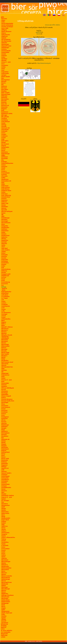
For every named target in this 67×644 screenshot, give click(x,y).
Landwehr (5, 304)
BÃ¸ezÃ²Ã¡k (5, 117)
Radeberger (5, 425)
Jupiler (4, 252)
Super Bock (5, 520)
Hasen (3, 213)
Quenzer (4, 423)
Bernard (4, 88)
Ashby (3, 67)
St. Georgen (5, 500)
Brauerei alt (5, 105)
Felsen (4, 165)
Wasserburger (6, 561)
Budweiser (5, 112)
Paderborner (5, 375)
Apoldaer (4, 59)
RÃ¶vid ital (4, 624)
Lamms (4, 303)
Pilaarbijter (5, 394)
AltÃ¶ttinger (5, 47)
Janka (3, 245)
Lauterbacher (6, 306)
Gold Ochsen (6, 187)
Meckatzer (5, 341)
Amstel (4, 54)
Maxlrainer (5, 340)
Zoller (3, 614)
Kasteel (4, 264)
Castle (3, 123)
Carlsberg (5, 120)
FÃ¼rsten (4, 176)
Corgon (4, 134)
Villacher (4, 558)
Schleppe (4, 475)
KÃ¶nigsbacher (6, 292)
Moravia (4, 351)
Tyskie (3, 544)
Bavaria (4, 81)
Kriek (3, 280)
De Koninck (5, 144)
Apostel (4, 60)
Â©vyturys (5, 622)
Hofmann (4, 229)
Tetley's (4, 531)
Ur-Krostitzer (6, 549)
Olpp (3, 369)
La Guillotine (5, 296)
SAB (3, 470)
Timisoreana (5, 533)
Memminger (5, 344)
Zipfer (3, 610)
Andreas (4, 56)
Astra (3, 69)
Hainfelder (5, 207)
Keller (3, 266)
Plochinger (5, 402)
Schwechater (6, 484)
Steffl (3, 507)
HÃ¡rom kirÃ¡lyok (7, 211)
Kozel (3, 279)
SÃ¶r (3, 17)
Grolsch (4, 199)
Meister (4, 343)
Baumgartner (6, 80)
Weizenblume (6, 578)
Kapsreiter (5, 260)
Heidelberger (6, 218)
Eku (3, 160)
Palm (3, 377)
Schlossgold (5, 476)
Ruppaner (5, 465)
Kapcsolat (4, 635)
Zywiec (4, 618)
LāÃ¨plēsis (5, 295)
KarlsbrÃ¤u (5, 263)
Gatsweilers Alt (6, 181)
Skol (3, 492)
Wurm (3, 606)
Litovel (4, 316)
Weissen (4, 573)
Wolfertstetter (6, 602)
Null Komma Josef (7, 362)
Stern (3, 515)
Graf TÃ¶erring (6, 195)
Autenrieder (5, 73)
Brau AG (4, 104)
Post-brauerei (6, 407)
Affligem (4, 30)
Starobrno (5, 504)
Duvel (3, 150)
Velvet (3, 557)
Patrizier (4, 385)
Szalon (4, 523)
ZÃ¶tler (4, 619)
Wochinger (5, 598)
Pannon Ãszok (7, 380)
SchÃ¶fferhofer (6, 487)
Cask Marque (6, 121)
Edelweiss (5, 152)
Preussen (4, 410)
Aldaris (4, 33)
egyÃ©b (4, 288)
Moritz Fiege (5, 352)
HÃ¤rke (4, 239)
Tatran (3, 528)
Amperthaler (5, 52)
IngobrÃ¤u (5, 240)
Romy (3, 454)
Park (3, 382)
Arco (3, 64)
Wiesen (4, 590)
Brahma (4, 102)
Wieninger (5, 587)
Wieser (4, 592)
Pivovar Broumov (7, 399)
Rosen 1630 (5, 459)
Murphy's (4, 356)
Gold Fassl (5, 186)
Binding (4, 91)
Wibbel (4, 586)
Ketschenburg (6, 269)
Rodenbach (5, 449)
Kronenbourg (6, 282)
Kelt (3, 268)
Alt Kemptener (6, 39)
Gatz (3, 182)
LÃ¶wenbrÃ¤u (6, 319)
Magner (4, 322)
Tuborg (4, 539)
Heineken (4, 219)
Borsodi (4, 101)
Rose (3, 455)
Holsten (4, 234)
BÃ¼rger (4, 115)
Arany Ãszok (6, 62)
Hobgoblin (5, 226)
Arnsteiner (5, 65)
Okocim (4, 365)
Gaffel (3, 178)
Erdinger (4, 162)
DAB (3, 139)
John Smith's (6, 250)
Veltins (4, 555)
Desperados (5, 147)
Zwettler (4, 616)
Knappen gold (6, 274)
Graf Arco (4, 194)
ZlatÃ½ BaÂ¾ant (7, 613)
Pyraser (4, 422)
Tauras (4, 529)
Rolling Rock (6, 452)
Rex (3, 438)
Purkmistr (5, 418)
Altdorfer (4, 43)
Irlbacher (4, 243)
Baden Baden (6, 77)
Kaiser (3, 253)
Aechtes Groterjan (7, 27)
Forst (3, 170)
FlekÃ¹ (3, 168)
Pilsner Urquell (6, 396)
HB (2, 215)
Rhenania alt (5, 439)
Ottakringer (5, 373)
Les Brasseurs (6, 313)
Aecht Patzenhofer (7, 23)
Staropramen (6, 505)
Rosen (3, 457)
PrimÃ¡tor (4, 412)
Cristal (4, 138)
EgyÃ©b (4, 627)
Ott (2, 372)
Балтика (4, 19)
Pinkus (4, 398)
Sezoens (4, 491)
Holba (3, 232)
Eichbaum (5, 157)
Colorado (4, 131)
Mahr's (4, 324)
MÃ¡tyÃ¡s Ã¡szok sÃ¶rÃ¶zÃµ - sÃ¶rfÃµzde (7, 337)
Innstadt (4, 242)
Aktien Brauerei (6, 31)
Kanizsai (4, 256)
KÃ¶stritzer (5, 293)
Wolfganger (5, 603)
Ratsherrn (5, 431)
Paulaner (4, 386)
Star (3, 502)
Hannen (4, 208)
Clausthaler (5, 130)
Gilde (3, 184)
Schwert (4, 486)
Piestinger (5, 393)
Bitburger (4, 96)
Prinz (3, 415)
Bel (2, 85)
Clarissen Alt (5, 128)
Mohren (4, 348)
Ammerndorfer (6, 51)
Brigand (4, 109)
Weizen (4, 574)
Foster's (4, 171)
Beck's (4, 83)
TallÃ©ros (5, 526)
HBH (3, 216)
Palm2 (3, 378)
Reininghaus (5, 433)
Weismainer (5, 569)
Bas (3, 78)
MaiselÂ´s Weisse (7, 327)
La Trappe (5, 298)
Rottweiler (5, 463)
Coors (3, 133)
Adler (3, 22)
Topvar (4, 536)
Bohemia (4, 97)
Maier (3, 325)
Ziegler (4, 608)
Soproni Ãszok (7, 497)
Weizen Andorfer (7, 576)
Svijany (4, 521)
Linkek (3, 637)
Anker (3, 57)
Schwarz (4, 483)
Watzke (4, 563)
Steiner (4, 510)
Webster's (5, 565)
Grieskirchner (6, 197)
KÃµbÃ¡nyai (5, 276)
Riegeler (4, 446)
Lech (3, 308)
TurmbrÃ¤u (5, 542)
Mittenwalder (6, 346)
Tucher (4, 541)
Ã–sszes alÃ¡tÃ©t (7, 630)
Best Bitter (5, 89)
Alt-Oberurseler (6, 41)
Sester (3, 489)
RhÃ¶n (4, 441)
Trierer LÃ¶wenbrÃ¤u (8, 537)
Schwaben (5, 481)
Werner (4, 581)
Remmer (4, 434)
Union (3, 547)
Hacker (4, 205)
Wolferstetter (6, 600)
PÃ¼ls (3, 420)
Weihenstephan (6, 568)
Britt (3, 110)
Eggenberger (6, 154)
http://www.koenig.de (44, 63)
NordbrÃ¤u (5, 360)
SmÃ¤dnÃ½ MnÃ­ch (8, 495)
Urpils (3, 552)
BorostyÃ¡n (5, 99)
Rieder (4, 443)
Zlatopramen (5, 611)
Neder (3, 359)
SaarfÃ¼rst (5, 468)
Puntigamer (5, 417)
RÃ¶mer (4, 467)
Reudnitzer (5, 436)
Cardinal (4, 118)
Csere (3, 629)
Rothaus (4, 462)
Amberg (4, 49)
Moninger (4, 349)
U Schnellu (5, 545)
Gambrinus (5, 179)
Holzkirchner (5, 235)
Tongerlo (4, 534)
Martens (4, 332)
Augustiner (5, 72)
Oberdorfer (5, 364)
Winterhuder (5, 597)
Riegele (4, 444)
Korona (4, 277)
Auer (3, 70)
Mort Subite (5, 354)
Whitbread (5, 584)
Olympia (4, 370)
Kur (3, 285)
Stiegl (3, 517)
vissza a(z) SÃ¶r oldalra (52, 25)
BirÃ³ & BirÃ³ (6, 93)
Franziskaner (6, 173)
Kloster (4, 272)
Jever (3, 247)
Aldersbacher (6, 35)
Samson (4, 471)
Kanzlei (4, 258)
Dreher (4, 149)
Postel (3, 409)
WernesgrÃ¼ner (7, 582)
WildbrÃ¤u (5, 594)
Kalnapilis (5, 255)
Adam (3, 20)
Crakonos (4, 136)
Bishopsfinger (6, 94)
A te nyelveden (6, 632)
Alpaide (4, 38)
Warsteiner (5, 560)
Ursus (3, 553)
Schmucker (5, 478)
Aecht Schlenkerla (7, 25)
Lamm (3, 301)
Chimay (4, 125)
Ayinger (4, 75)
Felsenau (4, 166)
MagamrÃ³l (4, 634)
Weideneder (5, 566)
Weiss (3, 571)
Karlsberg (5, 261)
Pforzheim (5, 391)
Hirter (3, 224)
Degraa (4, 146)
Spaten (4, 499)
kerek (4, 290)
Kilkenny (4, 271)
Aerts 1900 (5, 28)
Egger (3, 155)
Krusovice (5, 284)
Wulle (3, 605)
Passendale (5, 383)
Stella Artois (5, 513)
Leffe (3, 311)
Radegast (4, 426)
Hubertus (4, 237)
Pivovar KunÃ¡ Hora (8, 401)
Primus (4, 414)
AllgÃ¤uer (5, 36)
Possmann (5, 406)
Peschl (4, 390)
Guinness (4, 200)
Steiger (4, 509)
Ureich (4, 550)
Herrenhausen (6, 223)
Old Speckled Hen (7, 367)
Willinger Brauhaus (8, 595)
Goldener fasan (6, 191)
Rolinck (4, 451)
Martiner (4, 333)
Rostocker (5, 460)
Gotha (3, 192)
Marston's (5, 330)
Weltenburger (6, 579)
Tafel (3, 525)
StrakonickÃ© (6, 518)
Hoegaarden (5, 227)
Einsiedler (5, 158)
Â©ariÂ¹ (4, 621)
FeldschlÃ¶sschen (7, 163)
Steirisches (5, 512)
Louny (3, 317)
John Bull (4, 248)
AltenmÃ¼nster (6, 46)
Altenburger (5, 44)
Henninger (5, 221)
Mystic (4, 357)
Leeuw (4, 309)
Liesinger (4, 314)
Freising (4, 174)
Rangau (4, 428)
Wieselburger (6, 589)
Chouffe (4, 126)
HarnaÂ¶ (4, 210)
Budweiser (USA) (7, 113)
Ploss (3, 404)
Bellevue (4, 86)
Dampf (4, 142)
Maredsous (5, 329)
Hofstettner (5, 231)
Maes (3, 321)
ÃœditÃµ (4, 626)
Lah (3, 300)
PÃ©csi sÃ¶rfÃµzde (8, 388)
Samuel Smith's (6, 473)
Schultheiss (5, 479)
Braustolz (4, 107)
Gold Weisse (5, 189)
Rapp (3, 430)
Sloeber (4, 494)
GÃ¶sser (4, 202)
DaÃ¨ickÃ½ (5, 141)
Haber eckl (5, 203)
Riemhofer (5, 447)
